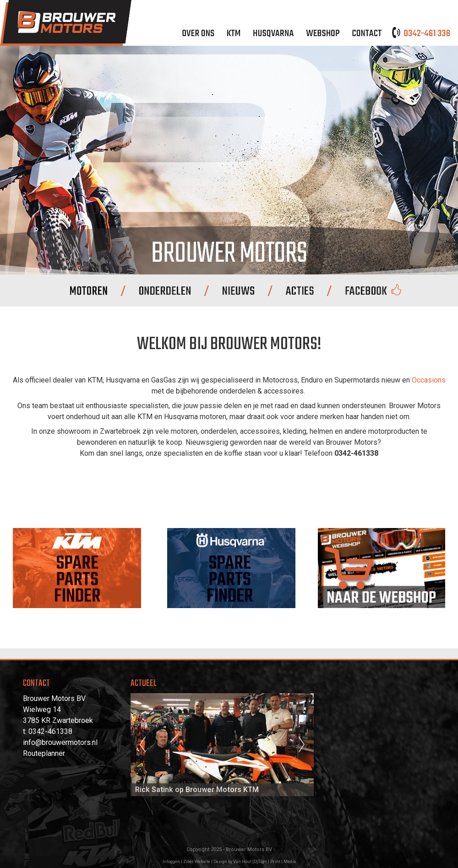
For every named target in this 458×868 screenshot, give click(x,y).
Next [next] (302, 745)
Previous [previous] (142, 745)
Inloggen (171, 862)
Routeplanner (44, 753)
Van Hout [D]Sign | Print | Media (264, 862)
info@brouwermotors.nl (60, 742)
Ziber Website (197, 862)
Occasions (429, 380)
